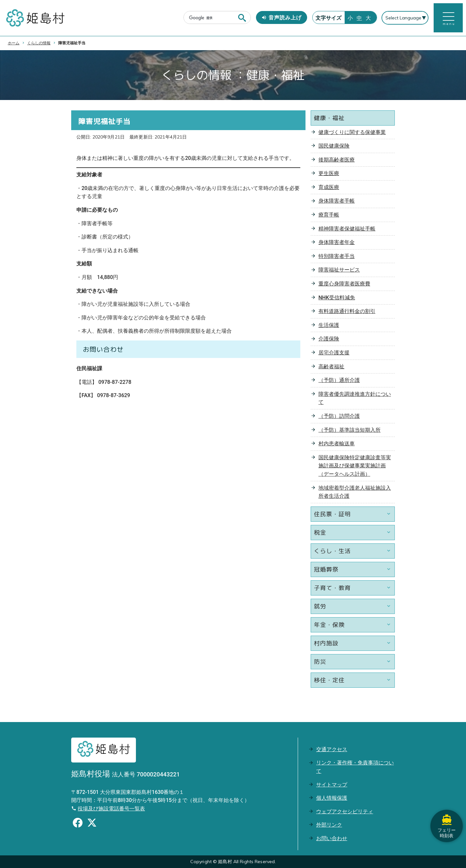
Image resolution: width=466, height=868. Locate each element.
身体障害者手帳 (337, 201)
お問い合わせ (332, 838)
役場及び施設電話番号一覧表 (111, 809)
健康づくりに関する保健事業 (352, 132)
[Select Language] (405, 18)
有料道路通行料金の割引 (347, 311)
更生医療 (329, 173)
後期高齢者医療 (337, 160)
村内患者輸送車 (337, 444)
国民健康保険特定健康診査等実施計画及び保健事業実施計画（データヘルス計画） (355, 466)
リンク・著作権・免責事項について (355, 767)
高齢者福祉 (331, 367)
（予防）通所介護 (339, 380)
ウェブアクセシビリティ (345, 812)
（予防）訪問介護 (339, 416)
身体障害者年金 (337, 242)
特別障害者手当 (337, 256)
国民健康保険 (334, 146)
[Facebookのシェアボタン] (78, 824)
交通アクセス (332, 749)
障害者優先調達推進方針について (355, 398)
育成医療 (329, 187)
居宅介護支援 (334, 353)
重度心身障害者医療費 (344, 284)
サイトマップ (332, 785)
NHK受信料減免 (337, 298)
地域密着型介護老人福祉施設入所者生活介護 (355, 492)
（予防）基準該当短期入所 (349, 430)
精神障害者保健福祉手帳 (347, 229)
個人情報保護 (332, 798)
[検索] (211, 18)
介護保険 (329, 339)
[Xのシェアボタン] (92, 824)
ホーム (14, 43)
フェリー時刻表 (447, 826)
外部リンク (329, 825)
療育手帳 (329, 215)
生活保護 (329, 325)
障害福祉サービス (339, 270)
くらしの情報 (39, 43)
